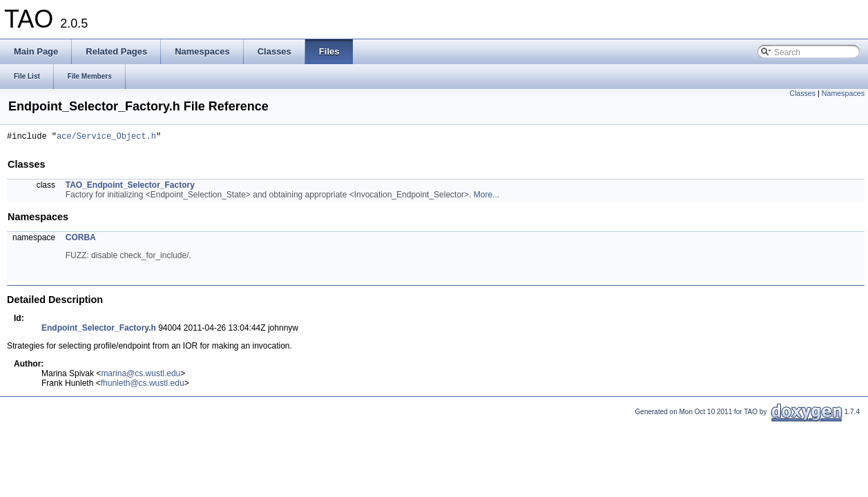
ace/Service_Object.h (106, 138)
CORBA (81, 240)
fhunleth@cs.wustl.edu (143, 385)
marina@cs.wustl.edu (141, 376)
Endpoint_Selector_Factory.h (99, 330)
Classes (802, 93)
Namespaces (843, 93)
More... (486, 197)
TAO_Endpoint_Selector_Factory (130, 187)
